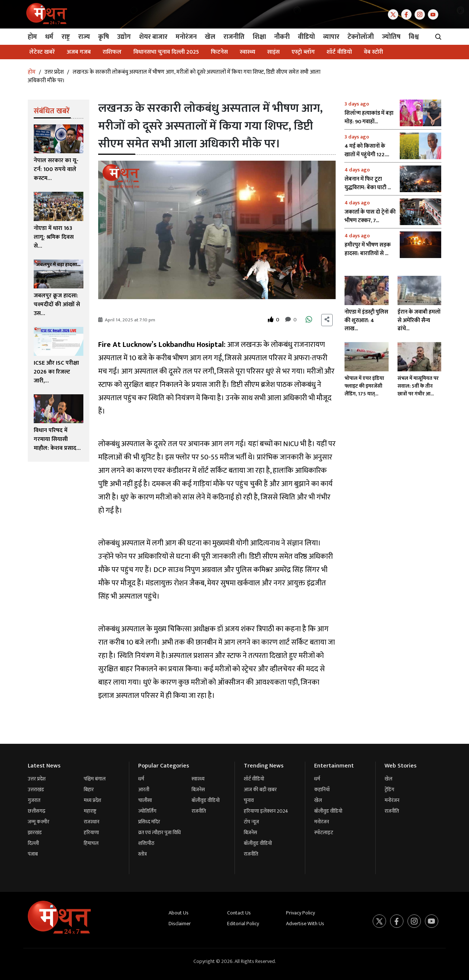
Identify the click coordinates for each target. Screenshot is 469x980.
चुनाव (249, 800)
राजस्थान (92, 822)
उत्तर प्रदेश (54, 72)
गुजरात (34, 800)
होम (32, 72)
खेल (318, 800)
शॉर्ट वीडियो (254, 779)
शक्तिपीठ (146, 843)
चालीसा (145, 800)
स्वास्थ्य (198, 779)
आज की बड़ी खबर (260, 790)
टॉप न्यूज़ (251, 822)
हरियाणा (91, 832)
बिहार (89, 790)
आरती (144, 790)
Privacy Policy (300, 913)
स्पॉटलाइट (324, 832)
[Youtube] (435, 14)
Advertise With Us (305, 924)
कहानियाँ (322, 790)
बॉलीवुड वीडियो (206, 800)
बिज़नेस (198, 790)
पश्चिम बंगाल (95, 779)
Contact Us (239, 913)
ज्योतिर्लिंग (147, 811)
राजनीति (199, 811)
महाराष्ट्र (90, 811)
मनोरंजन (322, 822)
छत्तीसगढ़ (36, 811)
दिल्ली (33, 843)
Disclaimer (180, 924)
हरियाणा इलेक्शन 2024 (266, 811)
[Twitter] (395, 14)
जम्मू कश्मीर (39, 822)
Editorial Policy (243, 924)
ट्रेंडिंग (389, 790)
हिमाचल (91, 843)
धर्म (141, 779)
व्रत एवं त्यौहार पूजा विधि (159, 832)
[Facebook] (408, 14)
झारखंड (35, 832)
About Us (179, 913)
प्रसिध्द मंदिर (149, 822)
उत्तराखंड (36, 790)
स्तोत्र (142, 854)
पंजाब (33, 854)
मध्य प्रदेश (92, 800)
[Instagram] (421, 14)
